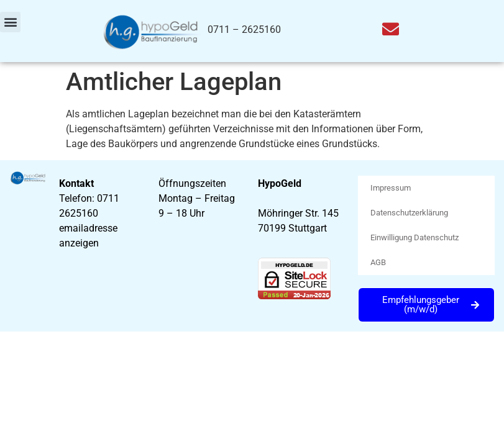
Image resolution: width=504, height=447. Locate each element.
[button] (10, 22)
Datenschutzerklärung (409, 213)
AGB (378, 262)
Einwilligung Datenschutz (415, 237)
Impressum (391, 188)
